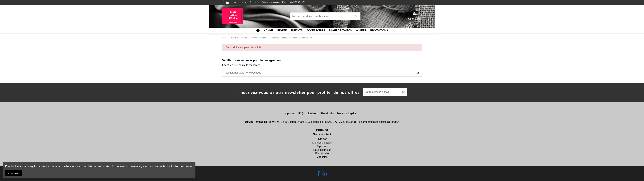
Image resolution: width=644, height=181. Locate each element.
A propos (290, 114)
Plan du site (327, 114)
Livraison (312, 114)
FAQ (301, 114)
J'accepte (14, 173)
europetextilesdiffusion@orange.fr (380, 122)
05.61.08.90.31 (348, 122)
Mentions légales (347, 114)
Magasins (322, 157)
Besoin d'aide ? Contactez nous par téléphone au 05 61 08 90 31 (277, 2)
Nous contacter (240, 2)
